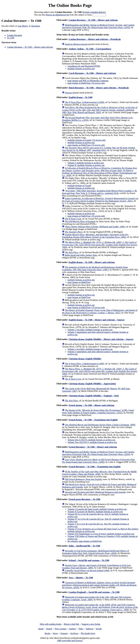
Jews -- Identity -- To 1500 (81, 578)
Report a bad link (71, 624)
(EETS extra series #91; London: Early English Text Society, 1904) (100, 245)
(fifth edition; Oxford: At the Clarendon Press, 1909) (95, 236)
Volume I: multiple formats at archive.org (86, 163)
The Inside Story (88, 633)
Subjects (90, 629)
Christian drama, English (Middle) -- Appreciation (92, 384)
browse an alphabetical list (57, 15)
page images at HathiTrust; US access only (86, 83)
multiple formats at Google (79, 186)
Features (64, 633)
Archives (74, 633)
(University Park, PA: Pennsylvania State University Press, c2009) (99, 461)
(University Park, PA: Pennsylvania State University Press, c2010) (98, 26)
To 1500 (11, 38)
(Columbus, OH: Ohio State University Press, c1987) (95, 268)
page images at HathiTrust (79, 282)
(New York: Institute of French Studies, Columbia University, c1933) (98, 411)
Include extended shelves (94, 12)
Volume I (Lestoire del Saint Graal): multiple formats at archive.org (97, 509)
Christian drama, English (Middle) (85, 359)
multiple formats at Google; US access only (87, 140)
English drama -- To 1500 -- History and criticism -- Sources (97, 320)
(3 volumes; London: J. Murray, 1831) (100, 311)
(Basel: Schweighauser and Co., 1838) (100, 172)
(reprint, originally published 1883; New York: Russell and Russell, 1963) (100, 110)
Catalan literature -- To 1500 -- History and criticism (30, 47)
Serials (99, 629)
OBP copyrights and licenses (70, 641)
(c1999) (85, 102)
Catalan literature (15, 35)
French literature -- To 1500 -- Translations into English (95, 467)
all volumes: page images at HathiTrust (85, 541)
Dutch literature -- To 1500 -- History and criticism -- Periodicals (99, 88)
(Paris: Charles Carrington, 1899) (100, 425)
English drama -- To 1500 (81, 97)
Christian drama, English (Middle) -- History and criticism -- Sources (101, 339)
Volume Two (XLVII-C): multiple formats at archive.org (92, 442)
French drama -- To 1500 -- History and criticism (92, 405)
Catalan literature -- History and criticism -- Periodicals (95, 39)
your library (23, 26)
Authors (72, 629)
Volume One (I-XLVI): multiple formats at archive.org (91, 440)
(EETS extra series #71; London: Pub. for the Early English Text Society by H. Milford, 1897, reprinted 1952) (99, 149)
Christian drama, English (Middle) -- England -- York (94, 396)
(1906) (87, 571)
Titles (81, 629)
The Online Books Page (70, 5)
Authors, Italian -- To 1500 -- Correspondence (90, 49)
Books (48, 633)
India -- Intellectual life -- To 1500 (84, 546)
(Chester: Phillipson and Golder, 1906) (95, 227)
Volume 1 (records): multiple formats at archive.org (90, 330)
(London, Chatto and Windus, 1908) (99, 473)
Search (49, 629)
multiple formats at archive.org (81, 69)
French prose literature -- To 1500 (84, 499)
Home (41, 629)
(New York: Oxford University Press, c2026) (95, 552)
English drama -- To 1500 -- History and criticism (92, 262)
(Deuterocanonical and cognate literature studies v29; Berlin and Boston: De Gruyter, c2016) (99, 585)
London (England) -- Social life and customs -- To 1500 (94, 592)
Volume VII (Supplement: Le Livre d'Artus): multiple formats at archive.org (101, 534)
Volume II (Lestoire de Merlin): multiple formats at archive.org (95, 512)
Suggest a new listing (91, 624)
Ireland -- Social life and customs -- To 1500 (89, 560)
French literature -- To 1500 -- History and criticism (93, 447)
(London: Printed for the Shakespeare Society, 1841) (100, 200)
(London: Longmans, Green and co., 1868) (100, 607)
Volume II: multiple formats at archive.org (86, 165)
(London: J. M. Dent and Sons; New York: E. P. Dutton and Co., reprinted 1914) (100, 192)
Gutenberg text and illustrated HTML (84, 66)
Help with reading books (51, 624)
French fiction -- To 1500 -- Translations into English (93, 420)
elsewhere (36, 26)
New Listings (61, 629)
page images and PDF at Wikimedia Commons (88, 81)
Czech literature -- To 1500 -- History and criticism (92, 73)
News (55, 633)
